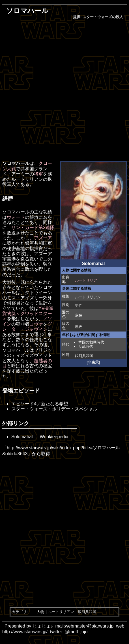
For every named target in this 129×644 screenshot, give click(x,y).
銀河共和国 (84, 356)
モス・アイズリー (25, 298)
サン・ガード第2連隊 (33, 227)
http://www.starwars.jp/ (25, 632)
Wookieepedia (54, 437)
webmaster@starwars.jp (89, 626)
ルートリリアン (88, 297)
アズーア (43, 238)
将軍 (38, 174)
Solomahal (22, 437)
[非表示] (93, 362)
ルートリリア (86, 280)
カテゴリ (19, 612)
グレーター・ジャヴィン (27, 327)
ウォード (16, 217)
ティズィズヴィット (32, 355)
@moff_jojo (76, 632)
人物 (40, 612)
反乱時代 (86, 346)
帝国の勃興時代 (91, 342)
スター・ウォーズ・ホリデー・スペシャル (54, 409)
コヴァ (36, 324)
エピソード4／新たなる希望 (40, 404)
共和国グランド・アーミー (25, 171)
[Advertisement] (64, 91)
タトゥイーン (38, 292)
